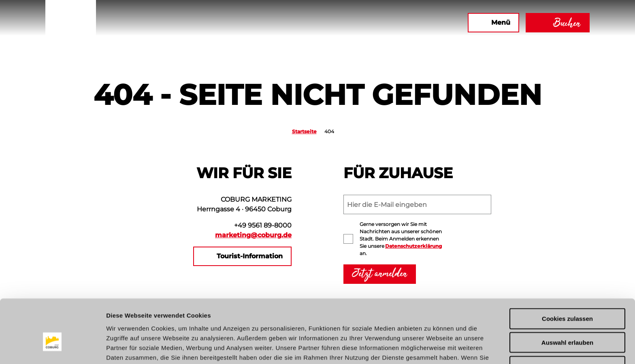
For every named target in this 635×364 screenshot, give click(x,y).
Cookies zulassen (567, 274)
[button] (374, 23)
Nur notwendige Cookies (567, 321)
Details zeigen (431, 348)
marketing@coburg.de (253, 235)
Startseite (304, 131)
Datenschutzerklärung (413, 246)
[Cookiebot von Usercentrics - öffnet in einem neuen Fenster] (52, 348)
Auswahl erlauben (567, 297)
